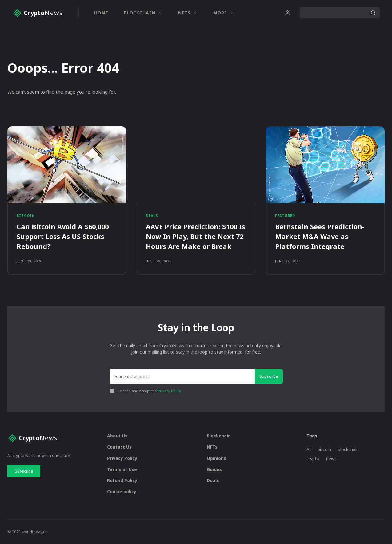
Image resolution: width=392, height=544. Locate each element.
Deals (152, 216)
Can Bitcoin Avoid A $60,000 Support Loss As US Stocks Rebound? (64, 236)
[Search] (373, 13)
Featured (285, 216)
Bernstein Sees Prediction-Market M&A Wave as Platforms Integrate (320, 236)
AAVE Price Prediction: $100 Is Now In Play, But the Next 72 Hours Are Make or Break (196, 236)
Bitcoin (26, 216)
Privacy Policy (169, 390)
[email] (182, 376)
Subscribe (269, 376)
